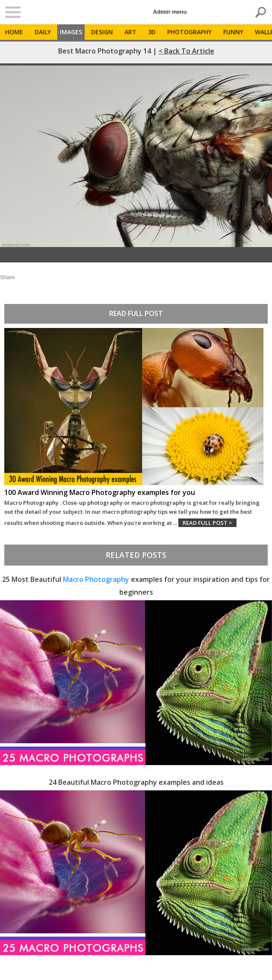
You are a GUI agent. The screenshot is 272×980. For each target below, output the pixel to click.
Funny (233, 32)
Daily (43, 32)
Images (71, 32)
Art (130, 32)
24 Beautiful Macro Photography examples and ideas (136, 782)
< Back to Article (186, 51)
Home (14, 32)
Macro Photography (96, 579)
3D (152, 32)
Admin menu (170, 12)
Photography (189, 32)
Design (102, 32)
